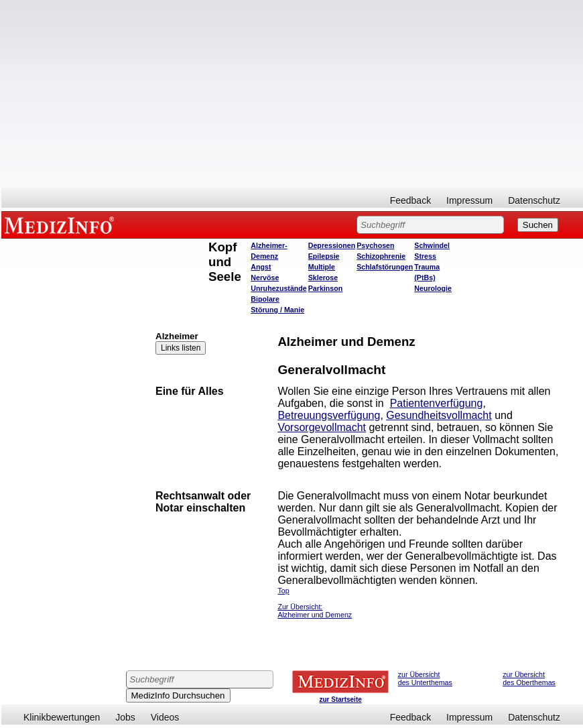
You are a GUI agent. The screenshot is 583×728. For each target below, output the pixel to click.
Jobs (125, 717)
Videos (165, 717)
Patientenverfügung (437, 403)
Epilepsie (324, 256)
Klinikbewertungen (62, 717)
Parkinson (326, 288)
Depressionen (332, 245)
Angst (261, 267)
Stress (425, 256)
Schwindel (432, 245)
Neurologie (433, 288)
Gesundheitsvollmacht (439, 415)
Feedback (410, 200)
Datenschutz (534, 200)
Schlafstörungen (385, 267)
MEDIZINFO (62, 225)
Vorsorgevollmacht (322, 427)
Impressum (469, 200)
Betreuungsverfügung (329, 415)
